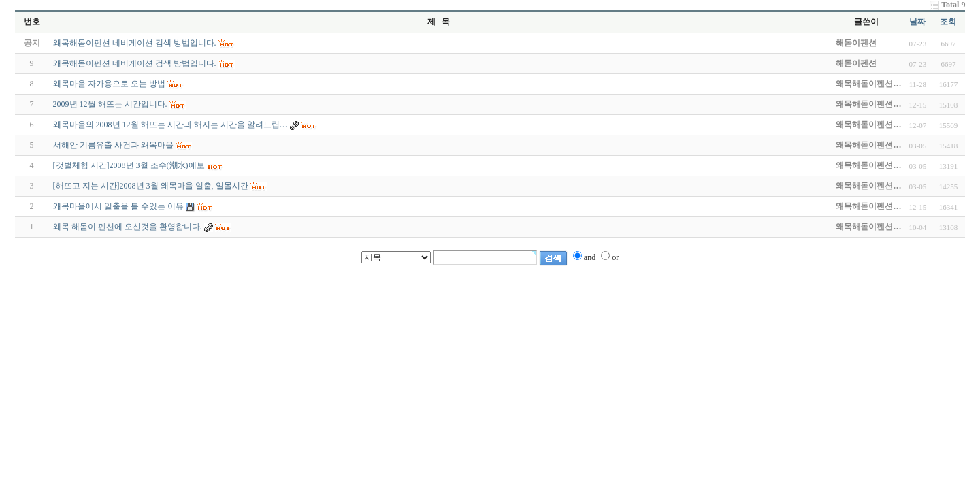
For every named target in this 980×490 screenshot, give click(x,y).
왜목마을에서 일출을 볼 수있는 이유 (118, 206)
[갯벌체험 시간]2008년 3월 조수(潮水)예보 (129, 165)
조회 (948, 22)
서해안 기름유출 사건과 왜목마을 (113, 145)
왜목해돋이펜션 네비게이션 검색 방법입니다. (135, 63)
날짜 (917, 22)
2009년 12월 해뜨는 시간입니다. (110, 104)
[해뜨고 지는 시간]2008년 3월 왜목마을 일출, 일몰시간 (151, 186)
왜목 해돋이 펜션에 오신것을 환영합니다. (128, 227)
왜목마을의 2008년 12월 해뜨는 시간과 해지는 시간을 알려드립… (170, 125)
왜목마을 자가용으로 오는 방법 (109, 84)
